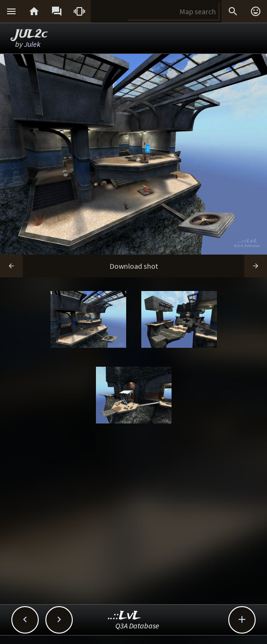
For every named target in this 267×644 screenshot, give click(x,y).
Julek (32, 44)
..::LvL (125, 616)
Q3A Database (137, 626)
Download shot (134, 266)
